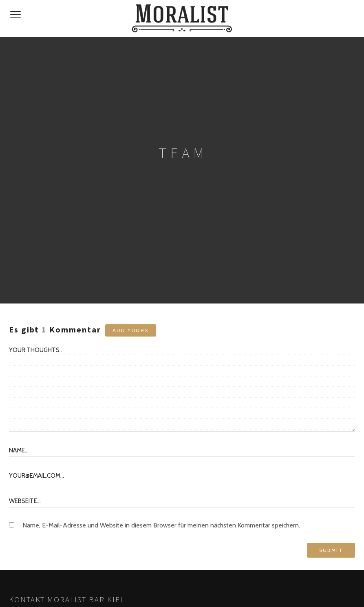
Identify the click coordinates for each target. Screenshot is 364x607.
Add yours (131, 330)
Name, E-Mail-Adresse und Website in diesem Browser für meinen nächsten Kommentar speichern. (161, 525)
